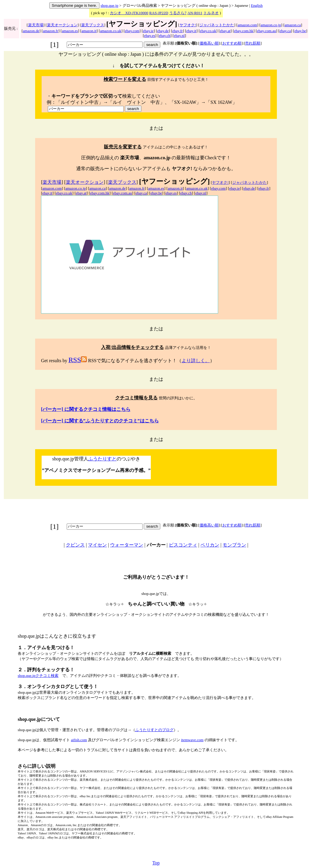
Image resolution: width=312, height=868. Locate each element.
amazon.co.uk (111, 31)
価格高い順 (209, 43)
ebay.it (191, 31)
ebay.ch (165, 36)
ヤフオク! (188, 25)
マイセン (97, 545)
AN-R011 (195, 13)
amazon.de (31, 31)
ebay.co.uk (208, 31)
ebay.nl (179, 36)
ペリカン (210, 545)
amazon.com (247, 25)
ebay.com (132, 31)
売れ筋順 (253, 43)
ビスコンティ (183, 545)
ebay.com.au (266, 31)
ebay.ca (285, 31)
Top (156, 863)
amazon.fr (50, 31)
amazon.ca (293, 25)
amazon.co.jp (271, 25)
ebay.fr (177, 31)
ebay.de (163, 31)
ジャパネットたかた (217, 25)
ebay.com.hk (244, 31)
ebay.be (300, 31)
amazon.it (89, 31)
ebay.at (225, 31)
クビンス (75, 545)
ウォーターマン (127, 545)
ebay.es (150, 36)
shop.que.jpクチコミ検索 (38, 676)
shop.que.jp (110, 5)
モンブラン (234, 545)
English (257, 5)
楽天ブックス (93, 25)
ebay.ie (148, 31)
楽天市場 (36, 25)
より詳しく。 (196, 361)
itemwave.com (192, 740)
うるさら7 (178, 13)
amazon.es (70, 31)
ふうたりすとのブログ (154, 730)
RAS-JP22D (159, 13)
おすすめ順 (232, 43)
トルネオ (211, 13)
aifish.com (79, 740)
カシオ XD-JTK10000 (129, 13)
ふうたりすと (102, 459)
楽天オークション (62, 25)
